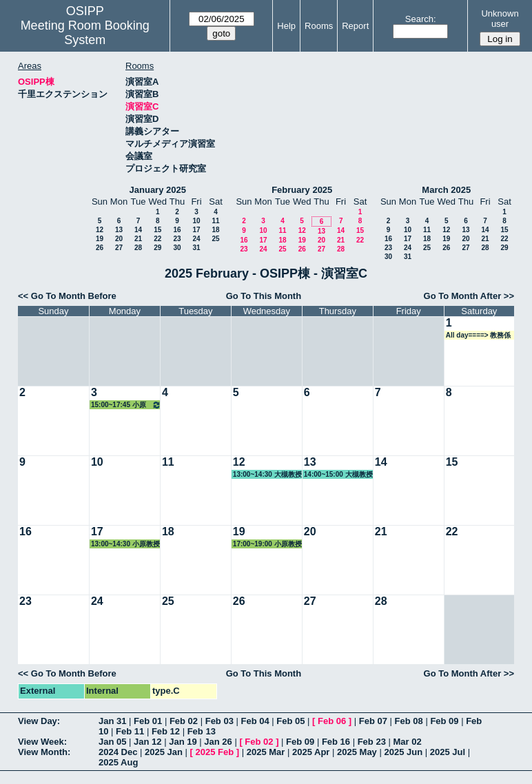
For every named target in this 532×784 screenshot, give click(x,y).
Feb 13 (202, 731)
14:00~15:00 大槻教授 (338, 474)
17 (196, 230)
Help (286, 26)
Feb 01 (148, 721)
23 (177, 239)
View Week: (42, 742)
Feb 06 (332, 721)
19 (100, 239)
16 (177, 230)
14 (138, 230)
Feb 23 (372, 742)
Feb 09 (444, 721)
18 (215, 230)
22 (157, 239)
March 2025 (446, 190)
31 (196, 248)
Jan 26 (218, 742)
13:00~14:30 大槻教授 (267, 474)
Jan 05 (112, 742)
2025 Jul (448, 752)
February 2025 (302, 190)
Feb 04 (255, 721)
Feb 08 (409, 721)
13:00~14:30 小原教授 (125, 544)
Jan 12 (147, 742)
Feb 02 (184, 721)
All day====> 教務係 (479, 335)
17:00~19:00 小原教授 (267, 544)
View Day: (39, 721)
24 (196, 239)
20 (119, 239)
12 (100, 230)
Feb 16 (336, 742)
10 (196, 221)
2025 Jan (164, 752)
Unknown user (500, 19)
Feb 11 (130, 731)
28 (138, 248)
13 (119, 230)
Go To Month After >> (469, 296)
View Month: (44, 752)
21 (138, 239)
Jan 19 (183, 742)
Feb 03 (219, 721)
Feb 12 (166, 731)
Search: (421, 19)
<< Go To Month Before (67, 296)
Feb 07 (373, 721)
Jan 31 (112, 721)
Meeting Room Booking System (85, 33)
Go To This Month (264, 296)
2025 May (357, 752)
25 (215, 239)
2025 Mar (266, 752)
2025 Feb (215, 752)
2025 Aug (118, 762)
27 (119, 248)
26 (100, 248)
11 (215, 221)
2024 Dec (118, 752)
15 (157, 230)
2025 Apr (311, 752)
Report (355, 26)
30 (177, 248)
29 (157, 248)
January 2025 (158, 190)
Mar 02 (407, 742)
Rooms (319, 26)
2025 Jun (403, 752)
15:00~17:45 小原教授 (126, 405)
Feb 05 (290, 721)
